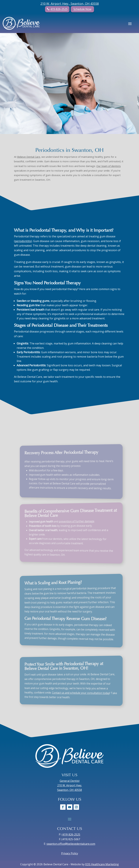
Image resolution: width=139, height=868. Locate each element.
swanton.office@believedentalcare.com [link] (71, 844)
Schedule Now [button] (82, 9)
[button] (130, 23)
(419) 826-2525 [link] (71, 834)
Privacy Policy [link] (70, 853)
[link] (21, 23)
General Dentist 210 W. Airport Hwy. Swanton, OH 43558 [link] (69, 785)
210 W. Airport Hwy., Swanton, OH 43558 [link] (70, 4)
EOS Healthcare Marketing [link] (102, 864)
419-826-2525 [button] (59, 9)
